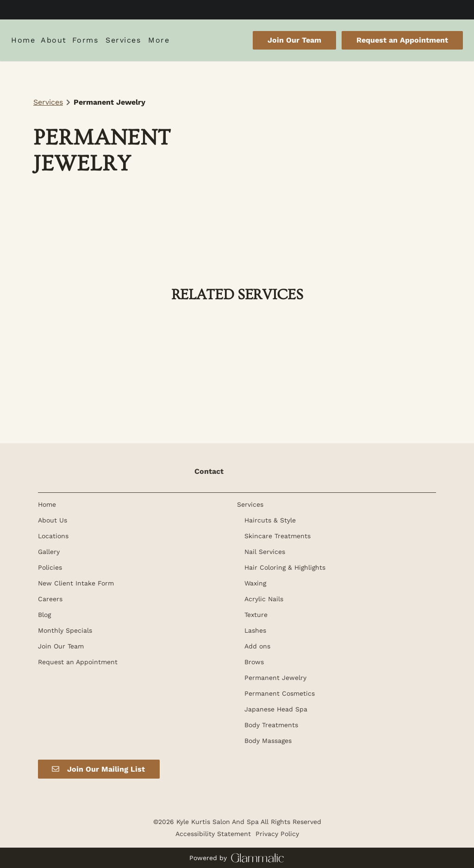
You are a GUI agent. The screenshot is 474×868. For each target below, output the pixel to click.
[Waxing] (255, 583)
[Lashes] (255, 630)
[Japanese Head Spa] (276, 709)
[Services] (123, 40)
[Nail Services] (265, 552)
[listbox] (54, 40)
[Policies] (50, 567)
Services (48, 102)
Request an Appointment (402, 40)
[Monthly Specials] (65, 630)
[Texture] (256, 615)
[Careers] (50, 599)
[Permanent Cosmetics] (280, 693)
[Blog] (44, 615)
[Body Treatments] (271, 725)
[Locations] (53, 536)
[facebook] (229, 9)
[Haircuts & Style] (270, 520)
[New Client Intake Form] (76, 583)
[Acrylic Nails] (264, 599)
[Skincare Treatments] (278, 536)
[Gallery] (49, 552)
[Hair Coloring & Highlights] (285, 567)
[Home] (25, 40)
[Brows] (254, 662)
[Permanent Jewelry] (275, 678)
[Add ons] (257, 646)
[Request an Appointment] (401, 40)
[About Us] (53, 520)
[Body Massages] (268, 741)
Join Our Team (294, 40)
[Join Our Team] (294, 40)
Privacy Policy (277, 834)
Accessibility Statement (213, 834)
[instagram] (245, 9)
